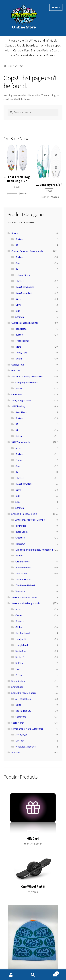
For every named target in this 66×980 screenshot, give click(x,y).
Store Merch (18, 723)
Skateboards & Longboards (26, 603)
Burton (19, 239)
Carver (19, 615)
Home (10, 66)
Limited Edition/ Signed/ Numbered (34, 550)
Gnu (18, 263)
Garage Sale (18, 365)
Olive (18, 305)
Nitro (18, 299)
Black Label (22, 532)
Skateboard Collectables (24, 597)
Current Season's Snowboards (27, 251)
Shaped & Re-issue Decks (24, 514)
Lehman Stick (23, 275)
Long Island (22, 645)
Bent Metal (21, 329)
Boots (15, 233)
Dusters (20, 621)
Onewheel (17, 394)
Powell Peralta (23, 567)
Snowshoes (17, 687)
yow (18, 669)
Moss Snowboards (25, 287)
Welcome (20, 591)
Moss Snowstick (24, 293)
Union (19, 359)
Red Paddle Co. (23, 711)
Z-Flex (19, 675)
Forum (19, 460)
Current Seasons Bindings (25, 323)
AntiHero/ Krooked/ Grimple (30, 520)
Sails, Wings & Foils (21, 400)
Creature (20, 538)
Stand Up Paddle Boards (24, 693)
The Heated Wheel (25, 585)
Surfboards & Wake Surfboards (27, 729)
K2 (17, 245)
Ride (18, 311)
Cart (51, 973)
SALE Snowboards (21, 442)
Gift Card (16, 370)
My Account (11, 975)
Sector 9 (20, 657)
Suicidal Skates (23, 579)
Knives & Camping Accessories (27, 376)
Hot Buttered (23, 633)
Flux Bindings (22, 341)
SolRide (19, 663)
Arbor (18, 448)
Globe (19, 627)
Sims (18, 502)
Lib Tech (20, 281)
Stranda (20, 317)
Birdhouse (21, 526)
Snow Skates (18, 681)
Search (33, 975)
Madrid (19, 555)
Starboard (21, 717)
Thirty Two (21, 353)
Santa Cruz (21, 573)
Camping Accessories (27, 382)
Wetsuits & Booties (26, 747)
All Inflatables (23, 699)
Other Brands (23, 562)
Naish (18, 705)
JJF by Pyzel (22, 735)
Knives (19, 388)
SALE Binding (18, 406)
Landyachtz (22, 639)
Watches (16, 752)
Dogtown (20, 544)
